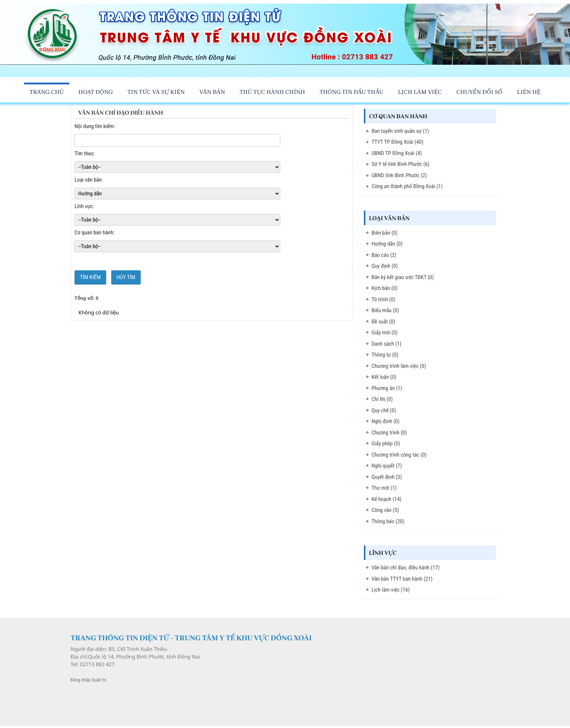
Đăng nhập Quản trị (88, 680)
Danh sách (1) (386, 344)
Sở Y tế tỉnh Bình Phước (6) (400, 164)
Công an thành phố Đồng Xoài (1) (407, 186)
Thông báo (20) (388, 521)
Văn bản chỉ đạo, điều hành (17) (406, 568)
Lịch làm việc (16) (391, 590)
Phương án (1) (387, 388)
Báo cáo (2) (384, 255)
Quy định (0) (385, 266)
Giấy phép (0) (386, 443)
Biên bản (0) (385, 233)
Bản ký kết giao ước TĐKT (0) (403, 277)
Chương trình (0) (389, 433)
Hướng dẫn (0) (387, 244)
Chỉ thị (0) (382, 399)
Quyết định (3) (387, 477)
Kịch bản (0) (384, 288)
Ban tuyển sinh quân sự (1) (400, 131)
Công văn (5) (385, 510)
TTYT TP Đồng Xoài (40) (398, 142)
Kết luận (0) (384, 377)
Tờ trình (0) (383, 299)
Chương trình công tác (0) (399, 455)
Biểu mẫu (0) (385, 310)
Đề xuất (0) (383, 322)
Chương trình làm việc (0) (399, 366)
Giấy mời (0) (385, 333)
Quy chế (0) (384, 410)
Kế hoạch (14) (386, 499)
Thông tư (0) (385, 355)
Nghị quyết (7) (387, 466)
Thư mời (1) (384, 488)
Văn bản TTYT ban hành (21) (402, 579)
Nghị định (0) (386, 421)
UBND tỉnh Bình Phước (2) (399, 175)
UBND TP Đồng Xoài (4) (397, 153)
